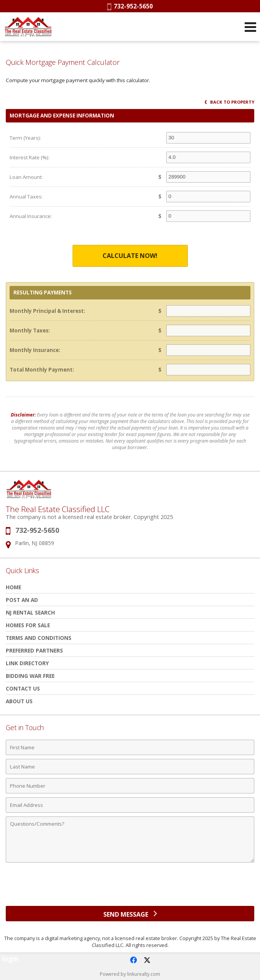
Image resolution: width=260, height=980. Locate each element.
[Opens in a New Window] (133, 960)
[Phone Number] (130, 786)
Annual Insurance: (31, 216)
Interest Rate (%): (30, 157)
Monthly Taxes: (30, 331)
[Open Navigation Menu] (250, 27)
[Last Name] (130, 767)
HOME (13, 587)
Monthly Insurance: (35, 350)
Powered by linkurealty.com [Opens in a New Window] (130, 974)
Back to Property (229, 102)
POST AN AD (22, 600)
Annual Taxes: (26, 197)
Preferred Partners (34, 650)
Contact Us (23, 688)
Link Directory (27, 663)
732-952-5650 (130, 6)
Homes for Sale (28, 625)
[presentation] (130, 887)
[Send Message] (130, 914)
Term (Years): (25, 138)
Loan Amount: (26, 177)
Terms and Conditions (39, 638)
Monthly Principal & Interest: (47, 311)
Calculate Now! (130, 256)
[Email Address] (130, 805)
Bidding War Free (30, 676)
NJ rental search (30, 612)
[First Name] (130, 747)
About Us (19, 701)
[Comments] (130, 840)
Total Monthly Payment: (42, 370)
